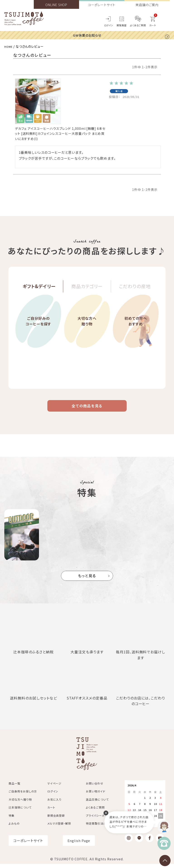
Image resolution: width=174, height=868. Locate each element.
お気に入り (54, 804)
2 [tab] (84, 572)
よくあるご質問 (138, 25)
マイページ (54, 788)
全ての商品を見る (87, 408)
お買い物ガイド (95, 796)
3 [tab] (90, 572)
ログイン (109, 25)
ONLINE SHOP (56, 5)
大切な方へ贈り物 (87, 332)
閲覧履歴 (122, 25)
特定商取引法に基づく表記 (103, 828)
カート (51, 812)
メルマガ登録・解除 (59, 828)
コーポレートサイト (102, 5)
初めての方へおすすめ (136, 332)
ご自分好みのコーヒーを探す (38, 332)
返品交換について (97, 804)
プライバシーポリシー (99, 820)
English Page (79, 845)
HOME (9, 46)
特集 (12, 820)
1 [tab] (77, 572)
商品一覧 (14, 788)
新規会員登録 (56, 820)
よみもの (14, 828)
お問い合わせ (94, 788)
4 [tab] (97, 572)
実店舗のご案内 (147, 5)
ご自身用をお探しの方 (23, 796)
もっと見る (87, 580)
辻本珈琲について (20, 812)
